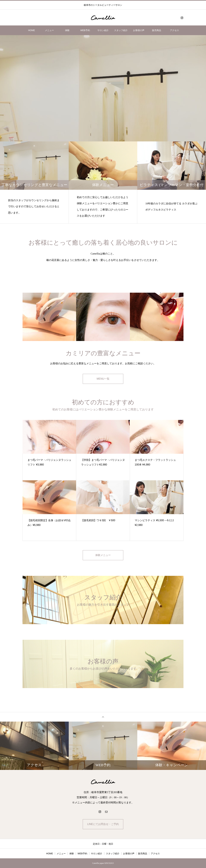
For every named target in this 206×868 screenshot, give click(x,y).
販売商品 (157, 30)
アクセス (174, 30)
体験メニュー (103, 555)
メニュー (49, 30)
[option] (103, 88)
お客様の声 (139, 30)
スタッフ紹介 (121, 30)
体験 (67, 30)
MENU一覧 (103, 379)
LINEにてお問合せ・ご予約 (103, 824)
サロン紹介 (103, 30)
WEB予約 (85, 30)
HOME (32, 30)
